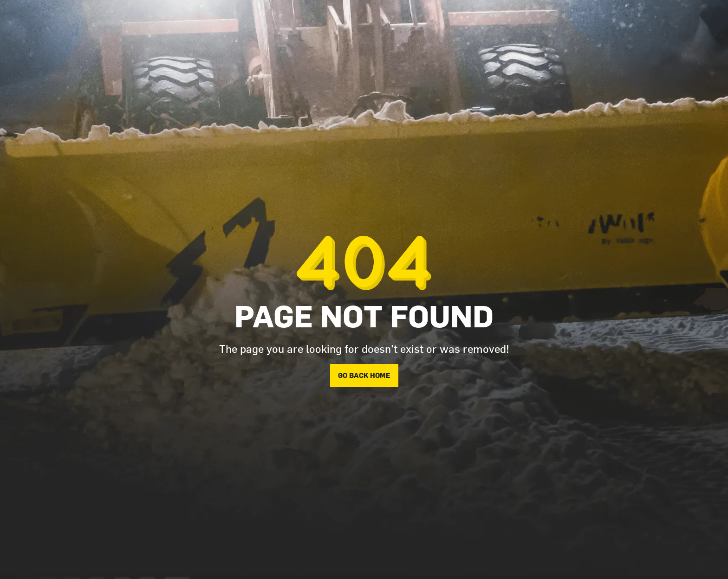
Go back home (364, 375)
